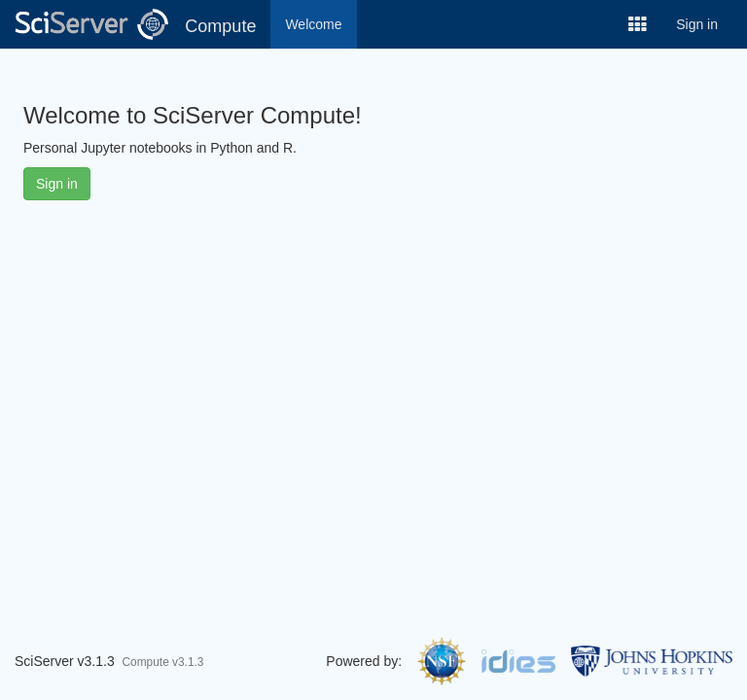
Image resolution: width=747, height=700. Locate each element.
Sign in (697, 24)
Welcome (313, 24)
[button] (638, 24)
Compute (220, 26)
